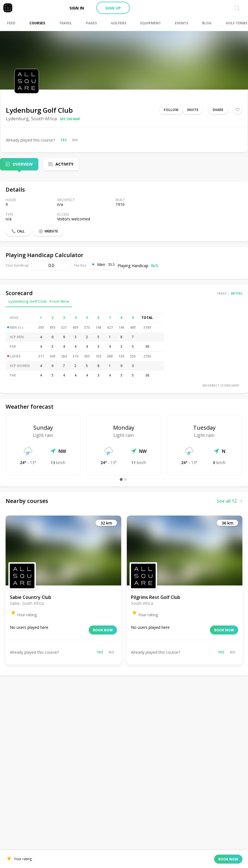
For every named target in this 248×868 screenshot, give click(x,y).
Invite (193, 110)
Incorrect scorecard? (221, 385)
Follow (171, 110)
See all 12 (230, 501)
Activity (64, 164)
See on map (70, 119)
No (75, 140)
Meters (237, 293)
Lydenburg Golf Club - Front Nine (39, 301)
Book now (103, 630)
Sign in (77, 8)
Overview (23, 164)
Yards (222, 293)
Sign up (113, 8)
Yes (64, 140)
